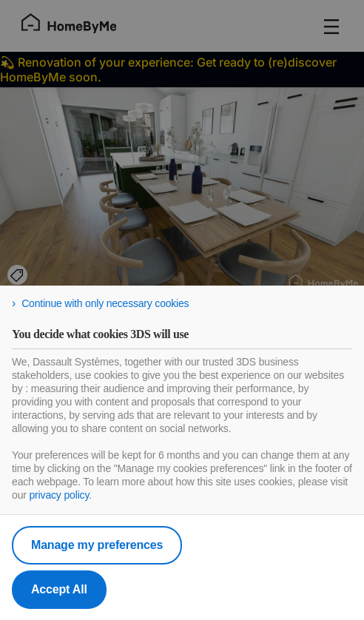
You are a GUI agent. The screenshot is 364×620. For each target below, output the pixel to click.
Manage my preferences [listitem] (97, 545)
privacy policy (59, 495)
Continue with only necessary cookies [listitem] (105, 303)
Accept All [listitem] (59, 589)
